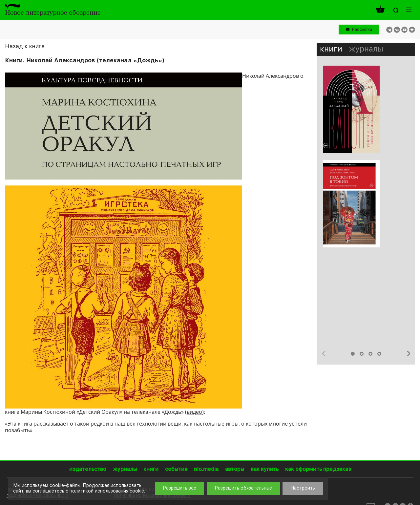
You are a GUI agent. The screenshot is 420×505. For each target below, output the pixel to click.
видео (194, 412)
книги (331, 49)
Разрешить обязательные (243, 488)
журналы (366, 49)
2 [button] (362, 354)
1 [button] (353, 354)
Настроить (303, 488)
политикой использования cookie (107, 491)
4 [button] (379, 354)
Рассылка (362, 29)
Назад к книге (25, 46)
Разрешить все (179, 488)
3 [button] (370, 354)
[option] (366, 160)
